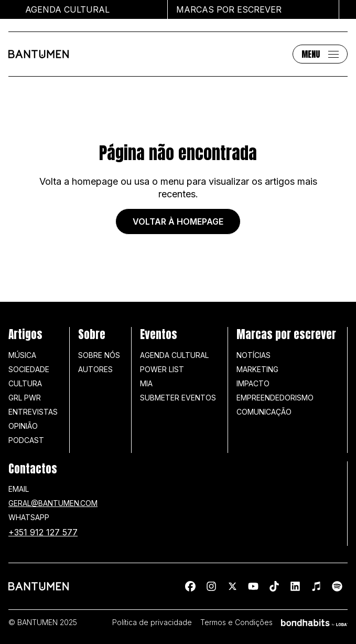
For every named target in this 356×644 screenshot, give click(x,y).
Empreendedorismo (275, 398)
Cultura (25, 383)
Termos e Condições (236, 622)
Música (22, 355)
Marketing (257, 369)
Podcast (26, 440)
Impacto (253, 383)
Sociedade (29, 369)
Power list (162, 369)
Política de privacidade (152, 622)
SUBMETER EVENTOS (178, 398)
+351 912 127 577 (43, 532)
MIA (146, 383)
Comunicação (264, 412)
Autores (95, 369)
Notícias (253, 355)
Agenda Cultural (174, 355)
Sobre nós (99, 355)
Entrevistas (33, 412)
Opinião (23, 426)
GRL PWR (25, 398)
